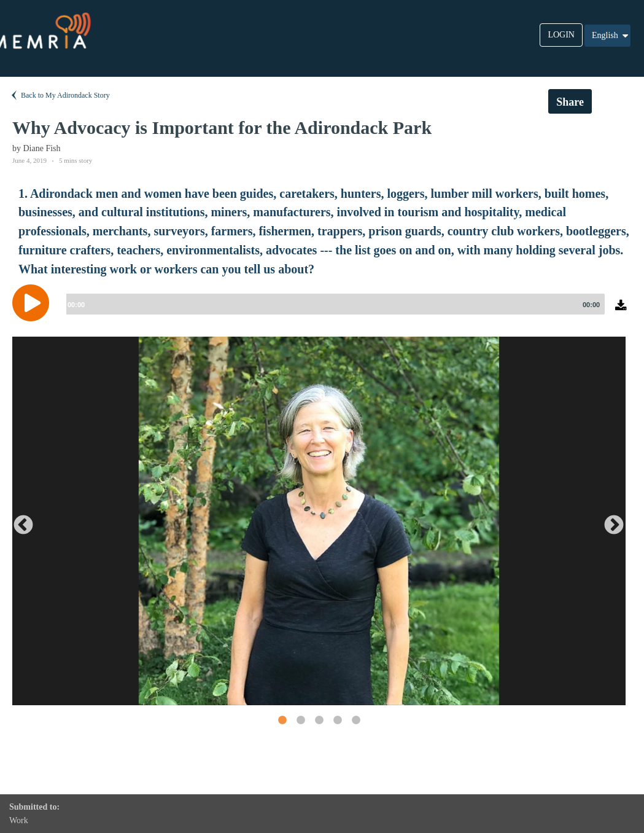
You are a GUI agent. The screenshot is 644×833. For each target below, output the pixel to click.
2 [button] (300, 720)
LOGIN (561, 35)
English (611, 36)
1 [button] (282, 720)
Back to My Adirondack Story (60, 95)
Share (570, 102)
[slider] (333, 304)
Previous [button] (18, 521)
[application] (322, 312)
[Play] (34, 303)
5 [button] (355, 720)
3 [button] (319, 720)
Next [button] (609, 521)
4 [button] (337, 720)
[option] (319, 521)
